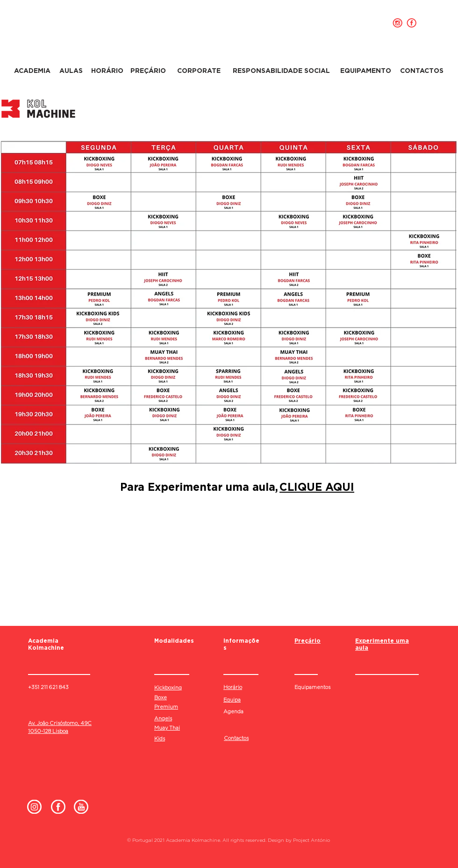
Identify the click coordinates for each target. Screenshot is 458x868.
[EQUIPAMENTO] (366, 71)
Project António (311, 840)
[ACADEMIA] (32, 71)
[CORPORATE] (199, 71)
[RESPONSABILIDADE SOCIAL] (281, 71)
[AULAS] (71, 71)
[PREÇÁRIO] (148, 71)
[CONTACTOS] (422, 71)
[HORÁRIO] (107, 71)
